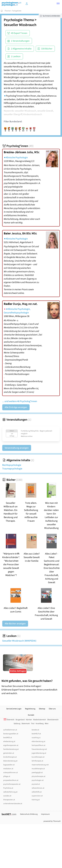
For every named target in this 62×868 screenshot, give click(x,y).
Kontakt (31, 715)
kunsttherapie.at (38, 757)
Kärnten (29, 720)
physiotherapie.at (39, 776)
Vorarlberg (40, 724)
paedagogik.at (37, 773)
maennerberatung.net (40, 765)
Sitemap (42, 709)
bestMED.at (8, 738)
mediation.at (8, 769)
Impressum (45, 814)
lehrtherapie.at (37, 761)
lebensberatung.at (10, 761)
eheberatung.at (9, 741)
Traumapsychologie (12, 469)
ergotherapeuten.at (11, 745)
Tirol (33, 724)
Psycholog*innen (18, 146)
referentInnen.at (38, 788)
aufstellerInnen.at (10, 730)
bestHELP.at (36, 734)
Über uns (52, 709)
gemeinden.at (9, 753)
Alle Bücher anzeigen (15, 624)
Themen (8, 11)
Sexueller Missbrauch (20, 25)
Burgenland (20, 720)
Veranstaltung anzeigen (17, 448)
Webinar (24, 436)
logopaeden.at (9, 765)
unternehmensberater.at (13, 804)
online (30, 436)
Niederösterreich (40, 720)
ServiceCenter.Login (14, 709)
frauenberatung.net (39, 749)
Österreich (9, 720)
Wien (47, 724)
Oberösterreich (53, 720)
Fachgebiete (17, 11)
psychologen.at (38, 780)
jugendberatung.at (39, 753)
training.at (36, 800)
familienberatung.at (11, 749)
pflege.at (7, 776)
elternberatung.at (38, 741)
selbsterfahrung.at (10, 792)
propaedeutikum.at (11, 780)
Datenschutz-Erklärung (29, 814)
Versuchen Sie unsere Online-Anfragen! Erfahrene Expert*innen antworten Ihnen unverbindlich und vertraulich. (31, 687)
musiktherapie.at (38, 769)
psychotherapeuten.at (12, 784)
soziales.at (7, 796)
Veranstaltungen (17, 420)
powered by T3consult (52, 821)
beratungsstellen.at (11, 734)
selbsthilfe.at (37, 792)
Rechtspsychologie (12, 465)
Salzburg (17, 724)
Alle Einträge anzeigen (16, 407)
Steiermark (26, 724)
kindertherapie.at (10, 757)
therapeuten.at (9, 800)
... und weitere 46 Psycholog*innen (20, 401)
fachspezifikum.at (39, 745)
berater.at (35, 730)
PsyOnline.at (8, 788)
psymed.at (36, 784)
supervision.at (37, 796)
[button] (58, 4)
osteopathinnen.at (11, 773)
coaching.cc (36, 738)
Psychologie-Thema (19, 20)
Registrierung (30, 709)
